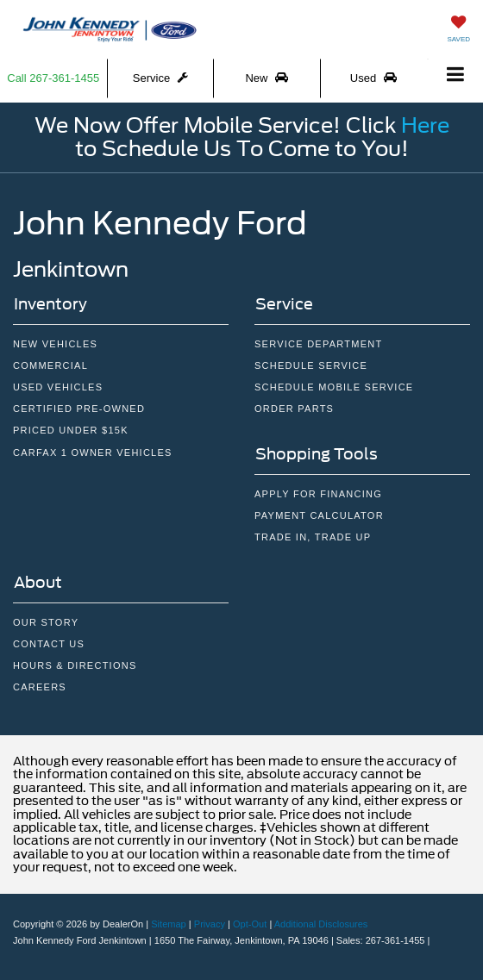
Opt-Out (250, 924)
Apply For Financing (318, 494)
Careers (40, 687)
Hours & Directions (75, 665)
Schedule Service (311, 365)
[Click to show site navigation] (456, 75)
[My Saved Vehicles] (458, 27)
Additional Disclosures (321, 924)
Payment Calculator (319, 515)
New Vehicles (55, 344)
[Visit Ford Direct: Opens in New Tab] (438, 940)
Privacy (210, 924)
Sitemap (169, 924)
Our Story (46, 622)
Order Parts (294, 409)
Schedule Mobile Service (334, 387)
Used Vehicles (58, 387)
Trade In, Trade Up (313, 537)
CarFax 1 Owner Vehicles (93, 453)
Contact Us (49, 644)
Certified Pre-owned (79, 409)
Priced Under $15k (71, 430)
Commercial (50, 365)
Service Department (318, 344)
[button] (54, 78)
